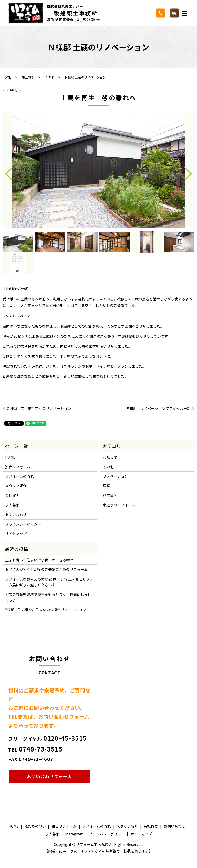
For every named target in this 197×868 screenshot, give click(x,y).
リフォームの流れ (19, 476)
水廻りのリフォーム (119, 505)
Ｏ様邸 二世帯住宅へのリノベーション (39, 409)
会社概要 (151, 826)
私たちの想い (35, 826)
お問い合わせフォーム (50, 776)
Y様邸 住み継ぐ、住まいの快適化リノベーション (46, 610)
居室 (106, 486)
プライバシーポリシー (23, 524)
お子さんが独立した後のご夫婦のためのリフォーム (46, 569)
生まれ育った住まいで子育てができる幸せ (39, 560)
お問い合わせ (16, 514)
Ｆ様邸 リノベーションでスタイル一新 (158, 409)
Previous (5, 172)
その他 (50, 77)
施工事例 (28, 77)
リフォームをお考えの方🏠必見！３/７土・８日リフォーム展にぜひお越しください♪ (49, 582)
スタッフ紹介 (16, 486)
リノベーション (115, 476)
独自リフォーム (18, 467)
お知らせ (110, 457)
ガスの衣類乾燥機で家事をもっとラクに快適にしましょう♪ (48, 597)
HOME (7, 77)
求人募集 (12, 505)
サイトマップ (16, 534)
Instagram (74, 834)
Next (192, 172)
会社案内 (12, 495)
